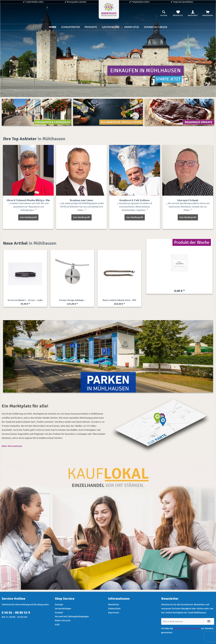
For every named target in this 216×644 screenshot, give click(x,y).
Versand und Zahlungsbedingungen (72, 616)
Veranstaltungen (63, 609)
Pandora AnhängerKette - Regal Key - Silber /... (25, 300)
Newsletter (114, 604)
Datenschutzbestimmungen (187, 628)
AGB (57, 625)
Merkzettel (178, 13)
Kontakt (59, 613)
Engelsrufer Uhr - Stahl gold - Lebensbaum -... (119, 300)
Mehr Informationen (12, 446)
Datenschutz (114, 609)
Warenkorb (207, 13)
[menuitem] (164, 13)
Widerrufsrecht (63, 620)
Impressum (113, 613)
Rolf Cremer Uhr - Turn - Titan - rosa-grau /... (72, 300)
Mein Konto (193, 13)
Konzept (59, 604)
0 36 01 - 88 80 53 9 (16, 613)
